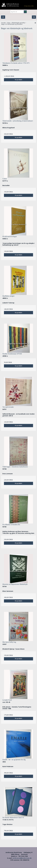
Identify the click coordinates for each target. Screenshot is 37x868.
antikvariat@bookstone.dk (22, 858)
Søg (25, 12)
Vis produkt (18, 80)
